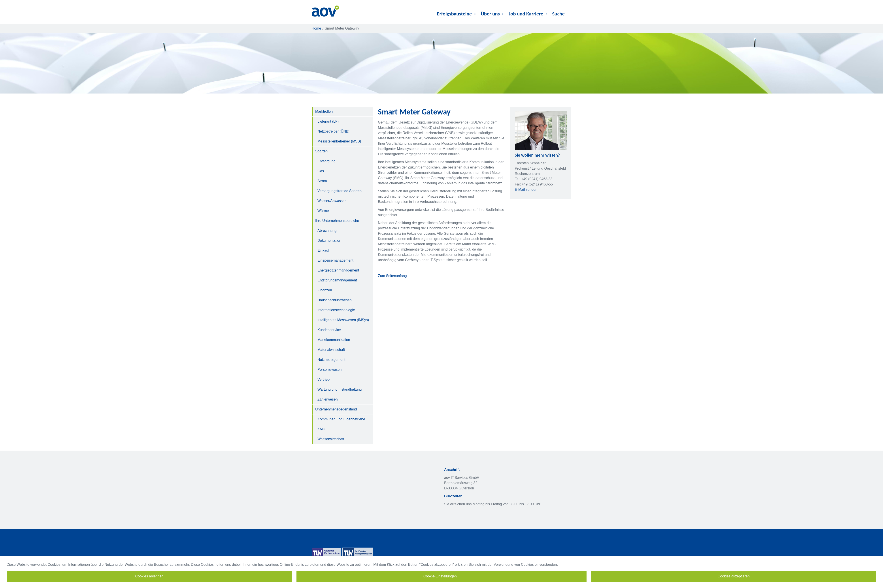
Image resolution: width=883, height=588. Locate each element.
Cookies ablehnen (149, 576)
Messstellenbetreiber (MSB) (339, 141)
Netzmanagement (331, 360)
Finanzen (325, 290)
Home (316, 28)
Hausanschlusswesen (335, 300)
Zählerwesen (328, 399)
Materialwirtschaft (331, 350)
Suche (558, 14)
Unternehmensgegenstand (336, 409)
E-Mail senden (526, 190)
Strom (322, 181)
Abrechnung (327, 231)
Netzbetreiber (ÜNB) (333, 131)
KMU (321, 429)
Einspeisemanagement (335, 260)
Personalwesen (329, 370)
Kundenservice (329, 330)
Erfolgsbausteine (456, 14)
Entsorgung (326, 161)
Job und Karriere (528, 14)
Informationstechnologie (336, 310)
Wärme (323, 211)
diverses (570, 14)
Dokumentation (329, 241)
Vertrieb (324, 379)
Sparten (321, 151)
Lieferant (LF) (328, 121)
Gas (321, 171)
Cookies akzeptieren (734, 576)
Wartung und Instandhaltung (340, 389)
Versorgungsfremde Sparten (340, 191)
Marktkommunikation (334, 340)
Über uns (492, 14)
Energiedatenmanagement (338, 270)
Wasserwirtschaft (331, 439)
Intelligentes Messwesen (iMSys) (343, 320)
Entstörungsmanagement (337, 280)
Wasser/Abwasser (332, 201)
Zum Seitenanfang (392, 276)
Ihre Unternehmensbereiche (337, 221)
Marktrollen (324, 111)
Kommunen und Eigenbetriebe (341, 419)
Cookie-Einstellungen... (442, 576)
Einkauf (323, 250)
